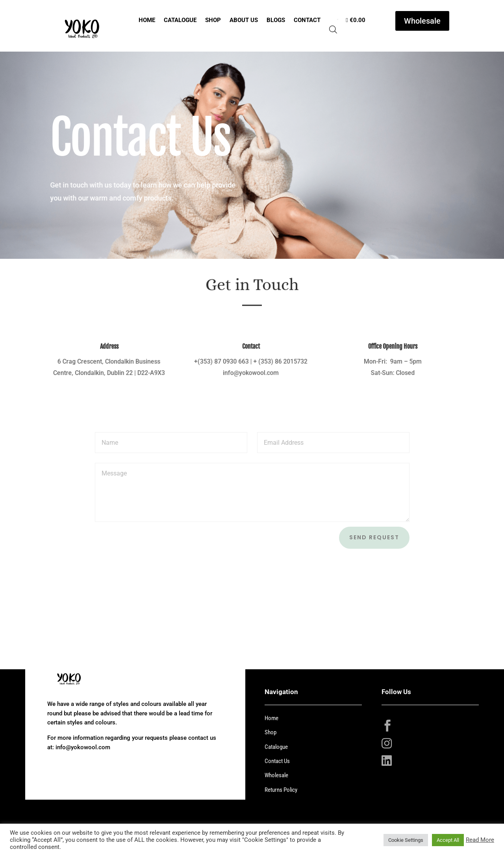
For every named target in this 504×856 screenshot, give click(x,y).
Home (147, 20)
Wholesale (422, 21)
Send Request (374, 537)
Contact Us (277, 761)
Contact (307, 20)
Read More (480, 840)
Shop (213, 20)
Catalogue (180, 20)
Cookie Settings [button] (406, 840)
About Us (244, 20)
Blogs (276, 20)
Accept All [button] (448, 840)
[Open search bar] (333, 30)
